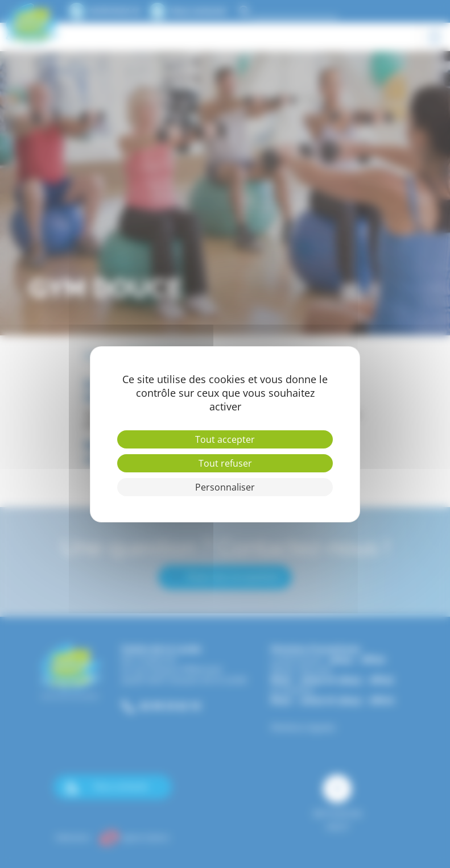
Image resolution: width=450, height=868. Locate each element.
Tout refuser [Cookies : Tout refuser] (225, 463)
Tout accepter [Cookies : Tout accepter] (225, 439)
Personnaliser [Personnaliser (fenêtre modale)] (225, 487)
